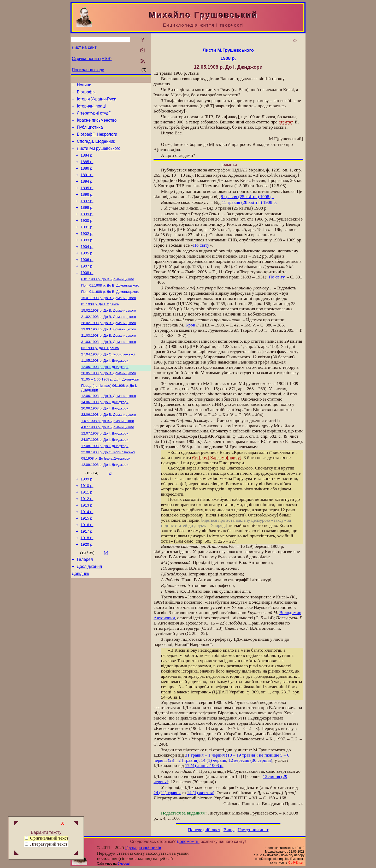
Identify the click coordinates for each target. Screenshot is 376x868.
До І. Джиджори (105, 391)
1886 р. (87, 179)
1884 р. (87, 164)
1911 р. (87, 533)
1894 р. (87, 193)
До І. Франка (100, 329)
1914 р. (87, 555)
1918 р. (87, 584)
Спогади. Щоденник (96, 148)
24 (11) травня (167, 793)
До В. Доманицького (108, 302)
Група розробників (143, 848)
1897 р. (87, 215)
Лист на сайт (84, 47)
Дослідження (89, 615)
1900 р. (87, 237)
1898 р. (87, 222)
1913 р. (87, 548)
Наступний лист (253, 830)
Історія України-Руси (96, 101)
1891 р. (87, 186)
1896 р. (87, 208)
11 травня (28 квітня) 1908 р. (249, 202)
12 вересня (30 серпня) (250, 760)
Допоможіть (188, 842)
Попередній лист (204, 830)
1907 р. (87, 288)
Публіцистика (90, 133)
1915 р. (87, 562)
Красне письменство (97, 125)
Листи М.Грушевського (99, 156)
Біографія (86, 94)
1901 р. (87, 244)
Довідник (80, 623)
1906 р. (87, 281)
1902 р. (87, 252)
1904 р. (87, 266)
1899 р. (87, 230)
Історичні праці (91, 109)
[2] (110, 511)
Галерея (85, 607)
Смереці (124, 864)
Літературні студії (94, 117)
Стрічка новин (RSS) (92, 59)
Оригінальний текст (47, 838)
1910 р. (87, 526)
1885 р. (87, 171)
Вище (229, 830)
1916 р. (87, 569)
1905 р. (87, 274)
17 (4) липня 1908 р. (204, 766)
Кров (190, 325)
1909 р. (87, 518)
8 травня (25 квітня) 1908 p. (247, 197)
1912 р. (87, 540)
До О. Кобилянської (108, 384)
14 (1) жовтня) (201, 793)
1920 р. (87, 591)
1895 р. (87, 200)
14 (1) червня (213, 760)
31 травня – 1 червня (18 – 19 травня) (221, 755)
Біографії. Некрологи (97, 141)
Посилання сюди (88, 70)
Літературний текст (49, 844)
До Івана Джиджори (106, 496)
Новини (84, 86)
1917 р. (87, 577)
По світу (201, 245)
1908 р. (87, 295)
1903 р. (87, 259)
